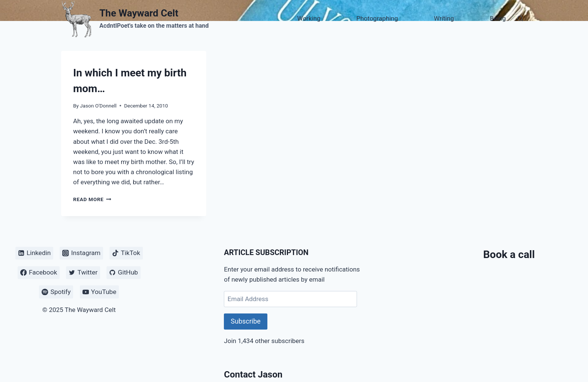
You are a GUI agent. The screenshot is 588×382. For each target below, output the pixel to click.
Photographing (377, 18)
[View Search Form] (520, 19)
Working (309, 18)
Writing (444, 18)
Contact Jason (253, 375)
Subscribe (246, 321)
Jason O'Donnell (98, 106)
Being (498, 18)
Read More (92, 199)
